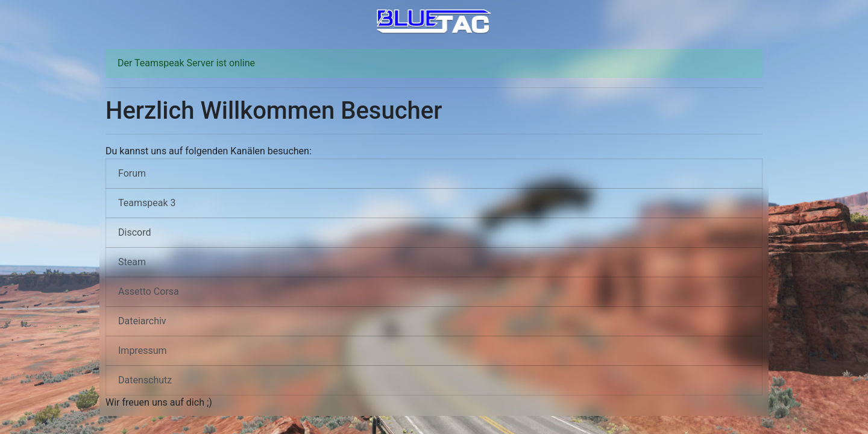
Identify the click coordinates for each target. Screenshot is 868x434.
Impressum (143, 351)
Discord (134, 232)
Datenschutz (145, 380)
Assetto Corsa (149, 291)
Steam (132, 262)
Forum (132, 173)
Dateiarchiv (142, 321)
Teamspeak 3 (147, 203)
